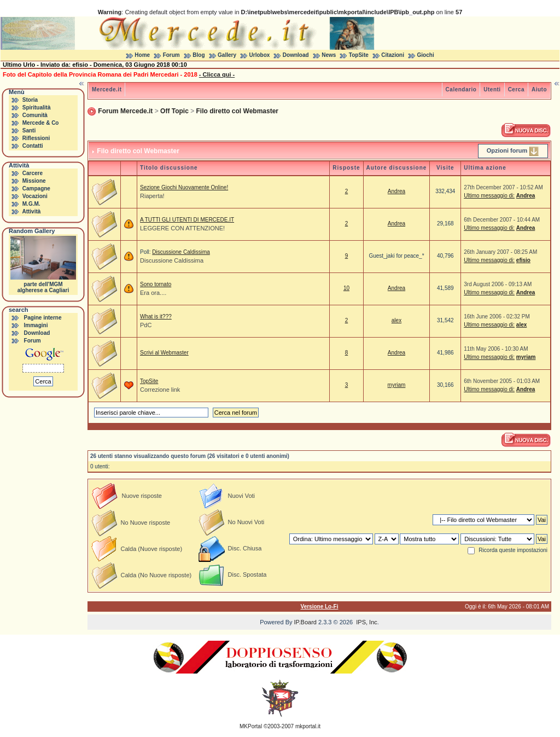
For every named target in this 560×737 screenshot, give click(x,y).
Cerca (516, 89)
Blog (199, 55)
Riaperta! (152, 196)
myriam (526, 357)
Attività (31, 211)
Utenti (492, 89)
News (329, 55)
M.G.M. (31, 204)
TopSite (359, 55)
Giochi (426, 55)
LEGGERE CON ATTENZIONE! (182, 228)
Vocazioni (35, 196)
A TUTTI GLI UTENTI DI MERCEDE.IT (187, 220)
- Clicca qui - (217, 74)
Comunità (35, 115)
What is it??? (156, 317)
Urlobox (260, 55)
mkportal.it (308, 726)
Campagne (36, 188)
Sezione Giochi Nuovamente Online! (184, 187)
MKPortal (251, 726)
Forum (171, 55)
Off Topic (174, 111)
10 (346, 288)
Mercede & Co (41, 123)
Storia (30, 100)
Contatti (33, 146)
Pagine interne (43, 318)
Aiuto (539, 89)
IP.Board (305, 622)
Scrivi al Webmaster (164, 353)
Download (296, 55)
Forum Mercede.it (125, 111)
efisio (523, 260)
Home (142, 55)
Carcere (33, 173)
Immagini (36, 325)
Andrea (396, 191)
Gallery (227, 55)
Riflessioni (36, 138)
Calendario (461, 89)
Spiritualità (37, 108)
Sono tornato (156, 284)
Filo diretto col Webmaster (237, 111)
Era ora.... (153, 293)
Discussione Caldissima (181, 252)
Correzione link (160, 390)
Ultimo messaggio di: (489, 196)
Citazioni (393, 55)
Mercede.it (107, 89)
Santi (29, 130)
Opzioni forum (507, 150)
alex (396, 320)
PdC (146, 325)
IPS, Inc (367, 622)
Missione (34, 181)
